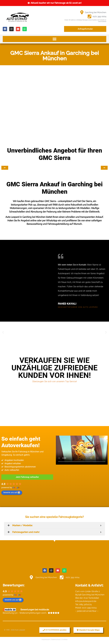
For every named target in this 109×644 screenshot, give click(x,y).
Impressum (46, 640)
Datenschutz (56, 640)
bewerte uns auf (12, 493)
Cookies (65, 640)
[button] (54, 39)
